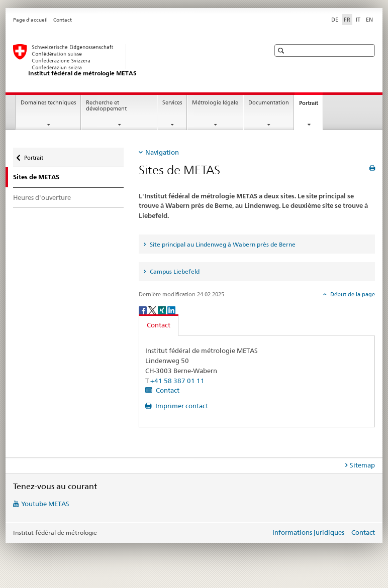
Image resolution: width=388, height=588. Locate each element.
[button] (282, 50)
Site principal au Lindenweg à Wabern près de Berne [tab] (222, 244)
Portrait (311, 106)
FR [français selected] (347, 20)
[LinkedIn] (171, 310)
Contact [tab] (159, 325)
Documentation (269, 103)
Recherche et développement (106, 106)
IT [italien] (358, 20)
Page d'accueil (30, 20)
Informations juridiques (308, 532)
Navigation (162, 152)
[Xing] (163, 310)
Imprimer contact (181, 406)
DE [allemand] (335, 20)
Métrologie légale (215, 103)
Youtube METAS (45, 504)
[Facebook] (143, 310)
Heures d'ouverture (42, 197)
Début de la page (352, 294)
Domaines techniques (48, 103)
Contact (63, 20)
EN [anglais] (369, 20)
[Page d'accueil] (131, 61)
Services (172, 103)
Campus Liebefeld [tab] (174, 271)
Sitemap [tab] (362, 465)
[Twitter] (153, 310)
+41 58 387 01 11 (177, 381)
